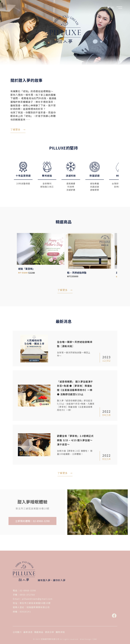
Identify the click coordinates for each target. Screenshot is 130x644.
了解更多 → (65, 292)
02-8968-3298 (28, 590)
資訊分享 (50, 632)
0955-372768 (27, 594)
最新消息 (28, 632)
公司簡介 (17, 632)
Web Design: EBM (88, 639)
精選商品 (39, 632)
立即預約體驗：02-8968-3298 (32, 521)
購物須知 (60, 632)
